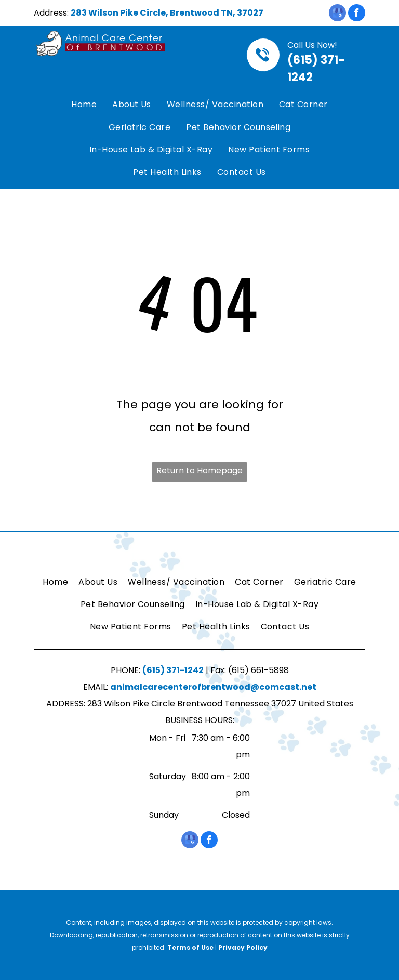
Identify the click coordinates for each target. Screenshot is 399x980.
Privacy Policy (243, 947)
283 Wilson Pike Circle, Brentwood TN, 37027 (167, 13)
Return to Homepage (199, 470)
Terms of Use (190, 947)
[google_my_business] (337, 14)
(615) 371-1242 (173, 670)
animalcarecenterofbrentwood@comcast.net (213, 687)
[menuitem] (84, 105)
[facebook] (357, 14)
